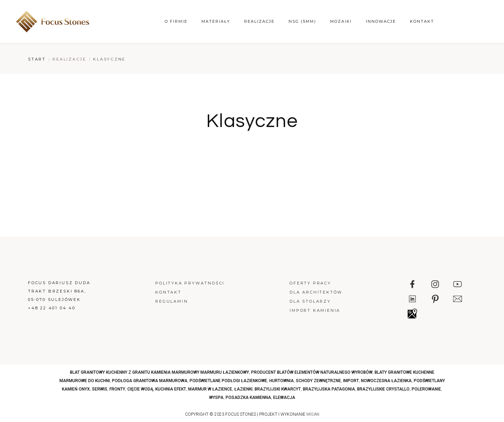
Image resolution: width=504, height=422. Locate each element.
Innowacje (381, 21)
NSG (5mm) (302, 21)
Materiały (216, 21)
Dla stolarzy (310, 301)
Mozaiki (341, 21)
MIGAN (313, 414)
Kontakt (422, 21)
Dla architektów (316, 292)
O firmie (176, 21)
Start (37, 59)
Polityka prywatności (190, 283)
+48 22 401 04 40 (52, 308)
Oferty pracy (310, 283)
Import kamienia (315, 310)
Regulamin (172, 301)
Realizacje (259, 21)
